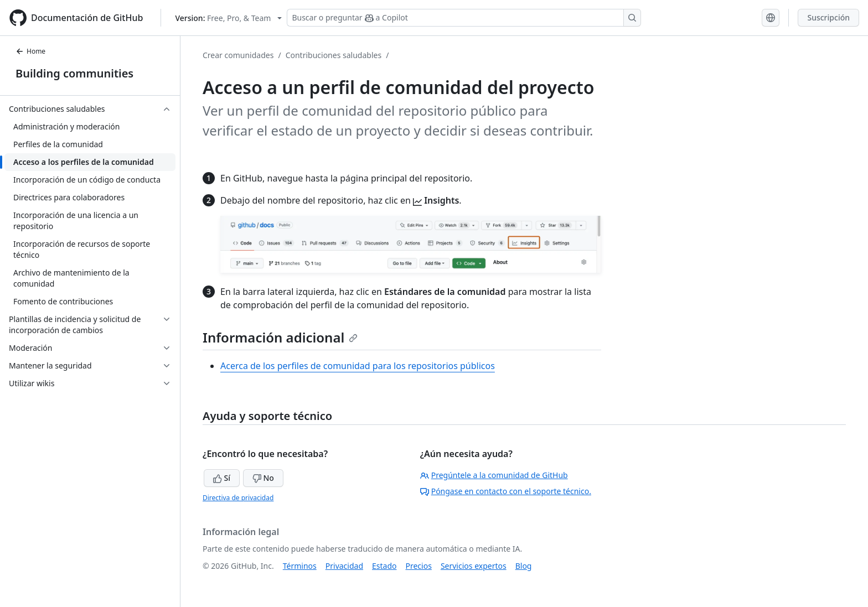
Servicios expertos (474, 566)
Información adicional (280, 337)
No (263, 478)
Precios (419, 566)
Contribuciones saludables (334, 55)
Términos (300, 566)
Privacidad (344, 566)
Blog (524, 566)
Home (30, 51)
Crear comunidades (238, 55)
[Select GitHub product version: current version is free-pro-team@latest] (228, 18)
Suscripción (828, 17)
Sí (222, 478)
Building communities (74, 73)
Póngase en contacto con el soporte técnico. (506, 491)
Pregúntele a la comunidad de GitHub (494, 475)
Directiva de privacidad (238, 498)
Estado (384, 566)
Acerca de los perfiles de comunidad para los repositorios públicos (358, 366)
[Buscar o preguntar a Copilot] (464, 18)
